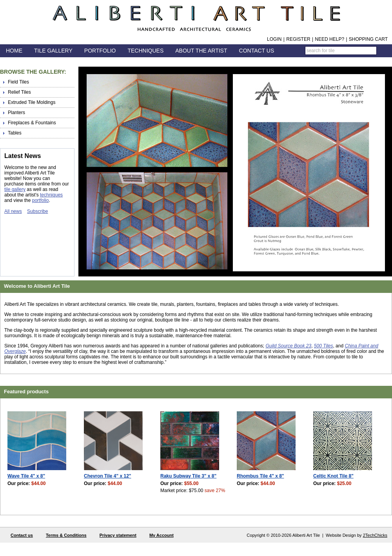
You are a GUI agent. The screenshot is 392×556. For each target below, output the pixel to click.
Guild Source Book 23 (288, 346)
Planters (16, 113)
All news (13, 211)
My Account (162, 535)
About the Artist (201, 51)
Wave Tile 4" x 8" (26, 476)
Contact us (22, 535)
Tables (15, 133)
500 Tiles (324, 346)
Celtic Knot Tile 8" (333, 476)
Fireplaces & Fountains (32, 123)
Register (298, 39)
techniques (51, 195)
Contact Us (257, 51)
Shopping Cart (368, 39)
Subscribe (37, 211)
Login (274, 39)
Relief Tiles (19, 92)
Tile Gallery (53, 51)
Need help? (329, 39)
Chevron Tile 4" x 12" (108, 476)
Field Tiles (18, 82)
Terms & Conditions (66, 535)
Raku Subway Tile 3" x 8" (188, 476)
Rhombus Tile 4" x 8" (260, 476)
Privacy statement (118, 535)
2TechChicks (375, 535)
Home (14, 51)
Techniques (145, 51)
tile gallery (15, 189)
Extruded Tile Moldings (32, 102)
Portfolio (100, 51)
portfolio (41, 200)
